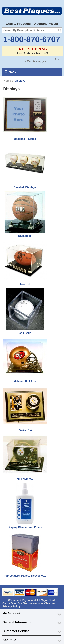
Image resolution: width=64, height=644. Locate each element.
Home (7, 81)
